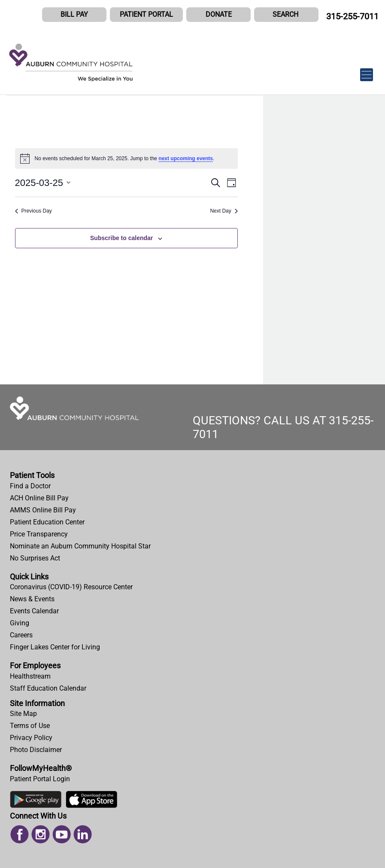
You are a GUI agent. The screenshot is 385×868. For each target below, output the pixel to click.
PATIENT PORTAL (146, 14)
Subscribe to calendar (121, 238)
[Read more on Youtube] (62, 834)
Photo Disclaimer (36, 750)
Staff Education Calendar (48, 688)
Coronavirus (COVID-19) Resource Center (71, 587)
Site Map (23, 714)
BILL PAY (74, 14)
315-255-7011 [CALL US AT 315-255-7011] (352, 16)
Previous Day (33, 211)
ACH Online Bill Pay (39, 498)
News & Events (32, 599)
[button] (286, 15)
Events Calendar (34, 611)
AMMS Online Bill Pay (43, 510)
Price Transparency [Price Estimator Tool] (39, 534)
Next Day (224, 211)
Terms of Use (30, 726)
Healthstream (30, 676)
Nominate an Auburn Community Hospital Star (80, 546)
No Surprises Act (35, 558)
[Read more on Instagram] (41, 834)
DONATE (219, 14)
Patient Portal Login (40, 779)
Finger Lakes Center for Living (55, 647)
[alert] (126, 158)
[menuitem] (192, 486)
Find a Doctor (30, 486)
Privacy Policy (31, 738)
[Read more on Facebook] (20, 834)
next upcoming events (186, 158)
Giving (20, 623)
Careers (21, 635)
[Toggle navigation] (367, 70)
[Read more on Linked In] (83, 834)
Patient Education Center (47, 522)
